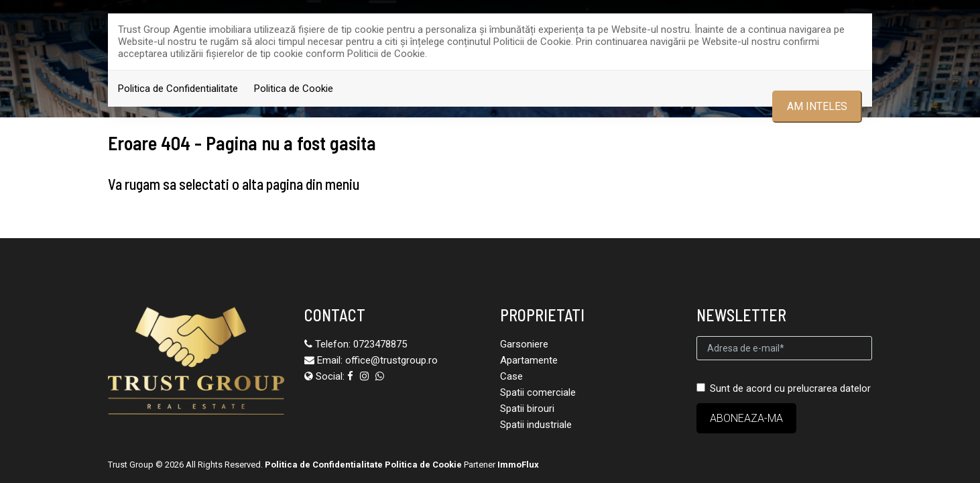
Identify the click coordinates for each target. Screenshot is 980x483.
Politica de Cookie (294, 89)
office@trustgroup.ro (391, 350)
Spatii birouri (527, 398)
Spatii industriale (536, 415)
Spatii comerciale (538, 382)
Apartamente (529, 350)
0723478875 (380, 334)
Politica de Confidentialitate (178, 89)
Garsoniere (524, 334)
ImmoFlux (518, 454)
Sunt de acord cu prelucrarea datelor (784, 378)
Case (511, 366)
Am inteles (817, 106)
